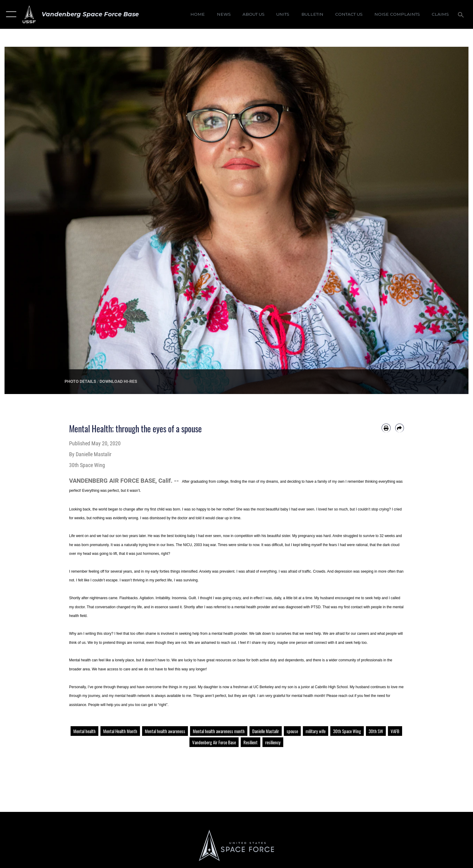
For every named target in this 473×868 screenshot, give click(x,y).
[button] (10, 14)
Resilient (251, 742)
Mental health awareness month (219, 731)
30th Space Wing (347, 731)
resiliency (273, 742)
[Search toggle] (462, 14)
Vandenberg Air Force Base (214, 742)
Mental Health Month (120, 731)
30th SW (376, 731)
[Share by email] (400, 428)
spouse (292, 731)
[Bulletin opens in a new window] (312, 14)
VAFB (395, 731)
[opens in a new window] (397, 14)
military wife (316, 731)
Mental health (84, 731)
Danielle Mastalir (266, 731)
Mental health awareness (165, 731)
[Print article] (386, 428)
